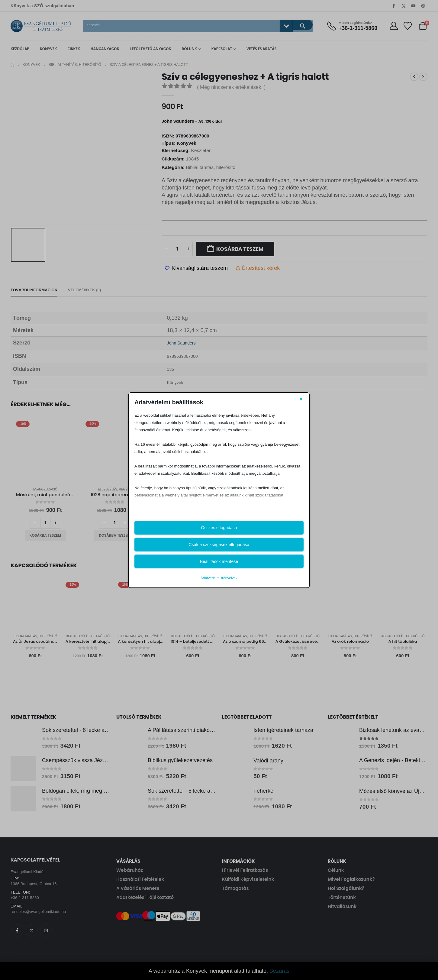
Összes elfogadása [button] (219, 528)
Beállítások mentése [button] (219, 561)
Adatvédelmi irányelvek (219, 578)
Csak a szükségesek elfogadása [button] (219, 545)
